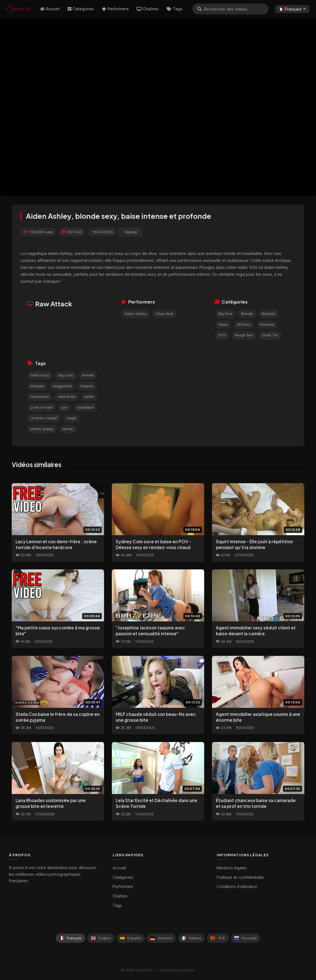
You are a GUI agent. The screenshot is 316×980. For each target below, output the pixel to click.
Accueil (50, 9)
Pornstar (267, 325)
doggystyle (62, 386)
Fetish (223, 325)
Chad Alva (164, 314)
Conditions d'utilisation (237, 887)
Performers (115, 9)
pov (65, 407)
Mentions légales (232, 868)
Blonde (247, 314)
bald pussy (40, 375)
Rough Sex (244, 335)
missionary (40, 397)
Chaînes (148, 9)
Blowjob (268, 314)
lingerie (87, 386)
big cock (66, 375)
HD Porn (244, 325)
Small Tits (270, 335)
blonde (88, 375)
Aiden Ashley (135, 314)
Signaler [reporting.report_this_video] (131, 232)
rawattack (85, 407)
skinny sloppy (42, 429)
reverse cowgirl (44, 418)
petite (89, 397)
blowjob (37, 386)
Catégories (81, 9)
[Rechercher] (199, 9)
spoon (68, 429)
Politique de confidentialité (240, 877)
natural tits (67, 397)
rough (71, 418)
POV (222, 335)
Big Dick (225, 314)
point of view (42, 407)
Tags (175, 9)
